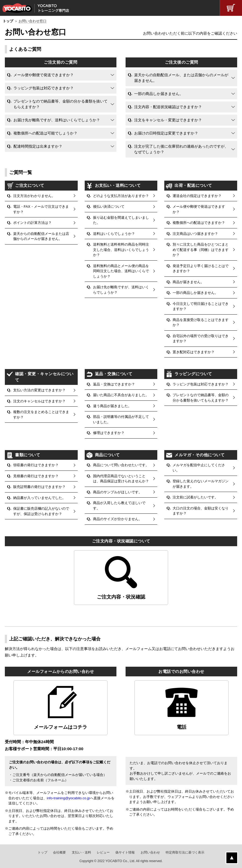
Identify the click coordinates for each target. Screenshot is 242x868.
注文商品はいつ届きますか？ (195, 234)
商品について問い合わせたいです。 (121, 465)
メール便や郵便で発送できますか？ (44, 75)
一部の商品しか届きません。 (159, 94)
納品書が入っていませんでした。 (39, 498)
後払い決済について (109, 207)
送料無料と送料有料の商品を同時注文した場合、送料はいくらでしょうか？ (121, 250)
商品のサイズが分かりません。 (118, 519)
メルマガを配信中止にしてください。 (199, 468)
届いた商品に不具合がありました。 (121, 395)
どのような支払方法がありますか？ (121, 196)
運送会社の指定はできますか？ (197, 196)
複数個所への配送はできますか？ (199, 223)
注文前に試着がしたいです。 (195, 497)
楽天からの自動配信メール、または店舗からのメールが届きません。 (181, 78)
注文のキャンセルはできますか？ (39, 401)
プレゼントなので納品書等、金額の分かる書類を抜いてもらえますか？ (60, 104)
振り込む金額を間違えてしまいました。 (121, 220)
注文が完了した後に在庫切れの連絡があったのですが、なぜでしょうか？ (181, 149)
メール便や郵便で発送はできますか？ (199, 209)
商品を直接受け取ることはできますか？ (201, 322)
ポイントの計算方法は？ (32, 223)
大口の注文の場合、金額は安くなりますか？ (201, 511)
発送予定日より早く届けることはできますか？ (201, 269)
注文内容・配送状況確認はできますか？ (168, 107)
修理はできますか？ (109, 433)
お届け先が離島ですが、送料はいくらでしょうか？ (57, 120)
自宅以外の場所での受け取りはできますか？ (201, 339)
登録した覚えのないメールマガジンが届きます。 (201, 484)
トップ (8, 21)
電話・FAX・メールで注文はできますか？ (41, 209)
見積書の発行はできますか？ (36, 476)
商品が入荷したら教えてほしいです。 (119, 506)
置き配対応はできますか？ (194, 352)
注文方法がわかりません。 (34, 196)
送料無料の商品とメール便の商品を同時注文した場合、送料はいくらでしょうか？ (121, 271)
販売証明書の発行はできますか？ (39, 487)
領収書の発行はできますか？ (36, 465)
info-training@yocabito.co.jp (68, 798)
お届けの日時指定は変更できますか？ (166, 133)
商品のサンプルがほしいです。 (118, 492)
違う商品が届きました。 (112, 406)
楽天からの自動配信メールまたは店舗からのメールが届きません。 (41, 236)
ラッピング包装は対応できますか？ (44, 88)
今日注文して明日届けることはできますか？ (201, 306)
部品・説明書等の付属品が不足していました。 (121, 419)
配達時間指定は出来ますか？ (38, 146)
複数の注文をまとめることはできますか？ (41, 415)
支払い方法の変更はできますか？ (39, 390)
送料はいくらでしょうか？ (114, 234)
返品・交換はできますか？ (114, 384)
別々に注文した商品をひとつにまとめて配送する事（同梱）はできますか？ (201, 250)
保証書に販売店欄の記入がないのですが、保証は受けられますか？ (41, 511)
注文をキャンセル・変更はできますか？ (168, 120)
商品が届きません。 (188, 282)
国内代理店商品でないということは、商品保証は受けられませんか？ (121, 479)
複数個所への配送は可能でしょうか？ (45, 133)
